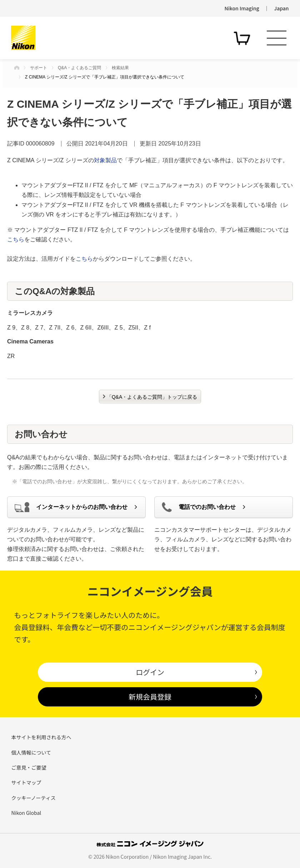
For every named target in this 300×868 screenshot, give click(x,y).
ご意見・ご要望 (29, 767)
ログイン (150, 672)
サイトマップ (26, 782)
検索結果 (120, 68)
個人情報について (31, 752)
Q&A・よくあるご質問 (79, 68)
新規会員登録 (150, 697)
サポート (39, 68)
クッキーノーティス (33, 798)
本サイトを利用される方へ (41, 737)
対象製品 (105, 160)
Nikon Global (26, 813)
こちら (16, 239)
